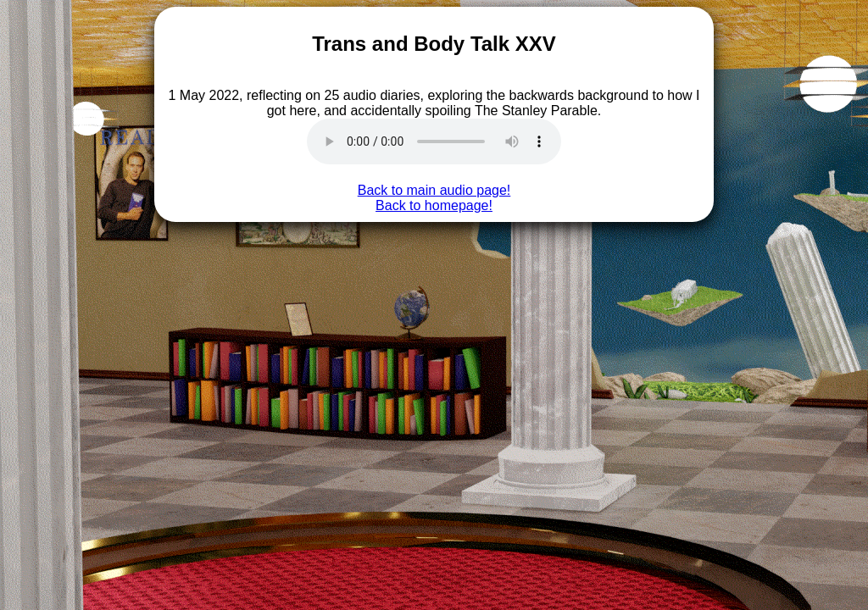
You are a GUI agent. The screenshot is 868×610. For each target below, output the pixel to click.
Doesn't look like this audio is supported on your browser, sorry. (434, 141)
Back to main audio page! (434, 190)
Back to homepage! (434, 205)
